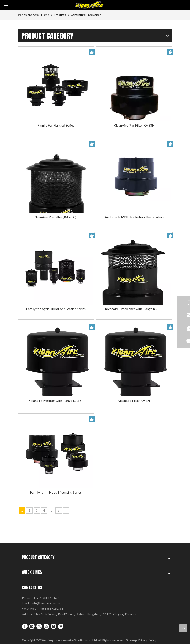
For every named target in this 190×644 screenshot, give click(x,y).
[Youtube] (46, 626)
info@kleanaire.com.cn (46, 603)
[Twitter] (39, 626)
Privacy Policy (147, 640)
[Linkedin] (32, 626)
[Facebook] (25, 626)
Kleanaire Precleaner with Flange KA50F (134, 309)
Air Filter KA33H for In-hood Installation (134, 217)
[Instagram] (54, 626)
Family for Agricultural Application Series (56, 309)
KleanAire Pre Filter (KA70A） (56, 217)
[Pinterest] (61, 626)
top (183, 628)
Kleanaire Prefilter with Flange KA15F (56, 400)
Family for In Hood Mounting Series (56, 492)
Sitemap (131, 640)
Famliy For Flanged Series (56, 125)
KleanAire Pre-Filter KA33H (134, 125)
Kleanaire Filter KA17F (134, 400)
